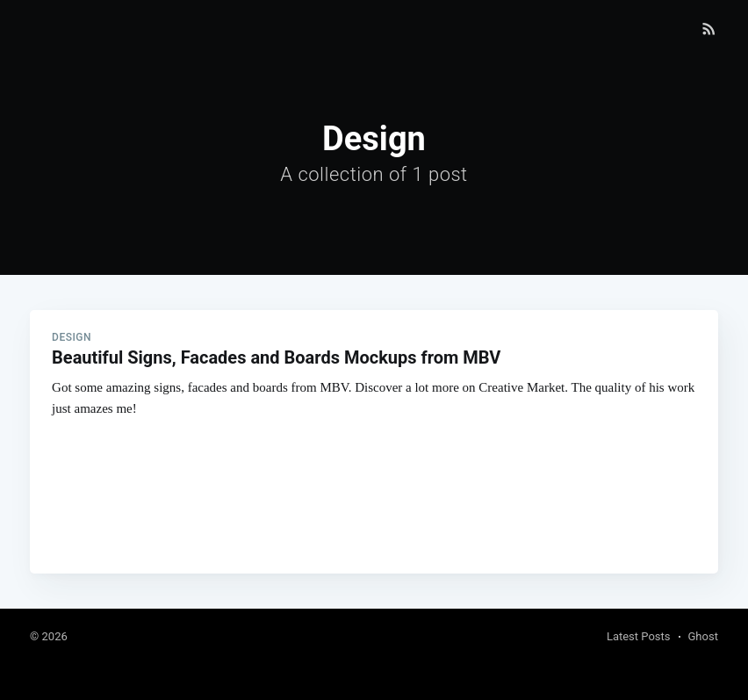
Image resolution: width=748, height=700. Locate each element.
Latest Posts (639, 636)
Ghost (703, 636)
